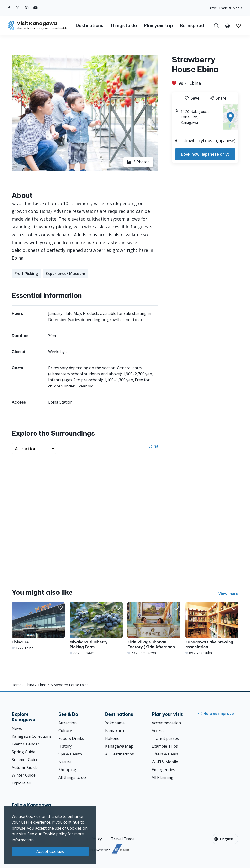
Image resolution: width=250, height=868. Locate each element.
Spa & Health (70, 754)
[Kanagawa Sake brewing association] (212, 629)
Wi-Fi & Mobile (165, 762)
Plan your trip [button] (158, 25)
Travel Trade (123, 839)
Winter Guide (24, 775)
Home (17, 685)
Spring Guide (23, 752)
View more (228, 594)
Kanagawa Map (119, 746)
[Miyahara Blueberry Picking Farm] (96, 629)
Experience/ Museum (65, 274)
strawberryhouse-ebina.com (198, 141)
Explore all (21, 783)
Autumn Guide (25, 767)
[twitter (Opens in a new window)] (18, 8)
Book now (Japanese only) (205, 154)
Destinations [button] (89, 25)
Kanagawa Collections (32, 736)
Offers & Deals (165, 754)
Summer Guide (25, 760)
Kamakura (114, 731)
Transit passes (165, 738)
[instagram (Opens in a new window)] (27, 8)
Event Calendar (25, 744)
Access (158, 731)
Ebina (195, 83)
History (65, 746)
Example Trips (165, 746)
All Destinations (119, 754)
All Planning (163, 777)
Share (219, 98)
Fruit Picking (26, 274)
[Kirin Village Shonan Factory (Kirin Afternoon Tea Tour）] (154, 629)
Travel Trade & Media (225, 8)
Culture (65, 731)
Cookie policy (55, 834)
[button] (228, 25)
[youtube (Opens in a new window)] (36, 8)
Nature (65, 762)
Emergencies (163, 770)
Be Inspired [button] (192, 25)
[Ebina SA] (38, 626)
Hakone (112, 738)
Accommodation (166, 723)
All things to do (72, 777)
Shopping (67, 770)
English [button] (224, 839)
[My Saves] (239, 25)
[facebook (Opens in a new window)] (9, 8)
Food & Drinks (71, 738)
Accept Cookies (50, 851)
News (17, 728)
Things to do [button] (123, 25)
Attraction (67, 723)
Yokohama (115, 723)
